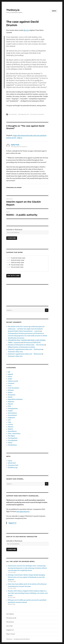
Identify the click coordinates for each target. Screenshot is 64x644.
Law (9, 420)
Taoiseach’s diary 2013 (15, 356)
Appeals (10, 374)
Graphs (10, 411)
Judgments (11, 418)
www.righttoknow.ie (23, 512)
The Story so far (11, 618)
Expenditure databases (15, 399)
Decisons (11, 390)
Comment (11, 383)
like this (26, 30)
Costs (10, 386)
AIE (9, 372)
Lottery (10, 424)
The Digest (11, 436)
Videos (10, 443)
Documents (34, 114)
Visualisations (12, 445)
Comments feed (13, 465)
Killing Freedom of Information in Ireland (21, 347)
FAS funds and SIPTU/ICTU (32, 342)
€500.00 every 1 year (17, 260)
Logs (9, 422)
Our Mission (10, 614)
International (41, 114)
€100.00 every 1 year (17, 262)
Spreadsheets (12, 431)
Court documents (14, 388)
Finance (11, 404)
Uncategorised (13, 438)
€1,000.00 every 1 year (17, 258)
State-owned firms (14, 434)
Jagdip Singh (15, 145)
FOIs (9, 406)
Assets (10, 376)
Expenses (11, 402)
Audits (10, 379)
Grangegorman (13, 408)
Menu (54, 11)
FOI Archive (10, 622)
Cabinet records (13, 381)
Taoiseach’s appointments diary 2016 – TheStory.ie (25, 349)
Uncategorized (13, 440)
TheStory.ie (13, 10)
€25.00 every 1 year (16, 267)
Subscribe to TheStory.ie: (14, 230)
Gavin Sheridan (13, 114)
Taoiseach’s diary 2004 (15, 352)
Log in (10, 461)
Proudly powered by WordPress (22, 639)
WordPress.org (13, 467)
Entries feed (12, 463)
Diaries (10, 392)
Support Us (12, 523)
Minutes (11, 427)
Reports (10, 429)
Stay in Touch (11, 634)
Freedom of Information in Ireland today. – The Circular (26, 345)
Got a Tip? (9, 626)
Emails (10, 397)
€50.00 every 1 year (16, 265)
